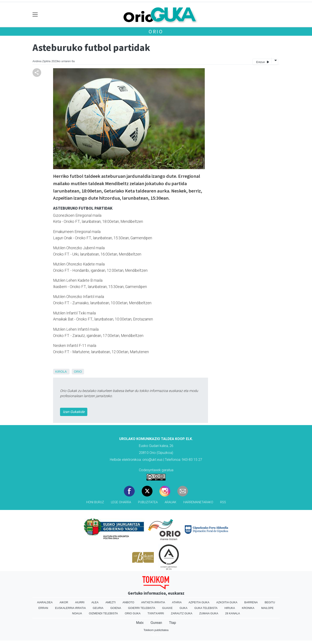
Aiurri (80, 602)
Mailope (267, 608)
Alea (95, 602)
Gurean (156, 623)
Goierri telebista (142, 608)
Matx (140, 623)
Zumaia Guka (209, 613)
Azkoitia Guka (227, 602)
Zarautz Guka (182, 613)
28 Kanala (232, 613)
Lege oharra (121, 502)
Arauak (171, 502)
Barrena (251, 602)
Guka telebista (206, 608)
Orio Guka (133, 613)
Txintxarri (156, 613)
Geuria (98, 608)
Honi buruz (95, 502)
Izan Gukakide (74, 412)
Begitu (270, 602)
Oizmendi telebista (103, 613)
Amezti (111, 602)
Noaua (77, 613)
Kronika (248, 608)
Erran (43, 608)
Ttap (172, 623)
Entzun (262, 62)
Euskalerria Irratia (70, 608)
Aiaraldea (45, 602)
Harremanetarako (198, 502)
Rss (223, 502)
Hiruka (230, 608)
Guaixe (167, 608)
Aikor (64, 602)
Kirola (61, 372)
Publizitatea (148, 502)
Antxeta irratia (153, 602)
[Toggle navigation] (35, 15)
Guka (184, 608)
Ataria (177, 602)
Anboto (128, 602)
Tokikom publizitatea (156, 630)
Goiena (116, 608)
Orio (156, 32)
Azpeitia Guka (199, 602)
